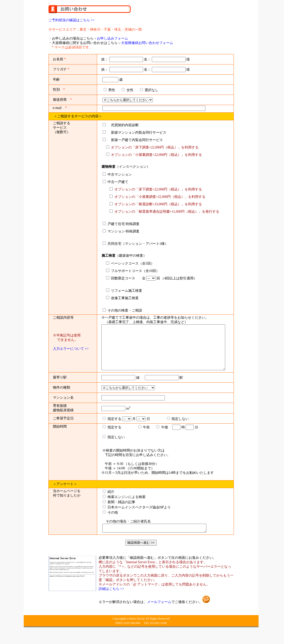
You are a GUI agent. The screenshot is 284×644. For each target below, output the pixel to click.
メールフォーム (159, 615)
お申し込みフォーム (112, 38)
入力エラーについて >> (71, 349)
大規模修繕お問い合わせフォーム (147, 43)
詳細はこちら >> (111, 602)
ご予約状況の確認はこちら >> (72, 20)
